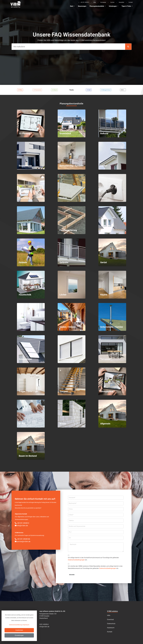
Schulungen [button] (113, 6)
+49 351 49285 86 (22, 539)
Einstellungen (19, 635)
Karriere (112, 2)
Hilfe (109, 615)
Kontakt (131, 2)
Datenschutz (111, 624)
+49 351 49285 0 (22, 523)
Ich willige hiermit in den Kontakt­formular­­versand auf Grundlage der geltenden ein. (93, 559)
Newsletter (121, 2)
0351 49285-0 (44, 624)
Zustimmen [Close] (19, 630)
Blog (95, 2)
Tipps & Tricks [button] (126, 6)
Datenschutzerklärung (16, 625)
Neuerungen (82, 6)
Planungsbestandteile (97, 6)
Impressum (111, 628)
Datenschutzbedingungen (76, 560)
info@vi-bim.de (21, 526)
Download (110, 619)
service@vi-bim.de (23, 541)
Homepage (103, 2)
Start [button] (72, 6)
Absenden (72, 575)
